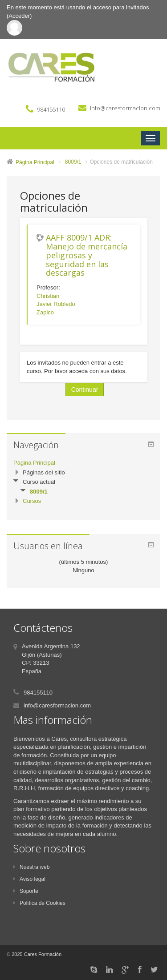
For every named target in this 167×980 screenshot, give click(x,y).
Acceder (19, 16)
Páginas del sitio (44, 472)
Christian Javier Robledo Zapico (56, 304)
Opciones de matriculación (121, 162)
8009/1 (73, 162)
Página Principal (35, 162)
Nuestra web (31, 867)
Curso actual (39, 482)
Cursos (32, 501)
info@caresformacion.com (125, 108)
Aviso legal (29, 879)
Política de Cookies (39, 903)
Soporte (26, 891)
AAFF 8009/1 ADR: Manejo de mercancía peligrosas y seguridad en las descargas (87, 255)
